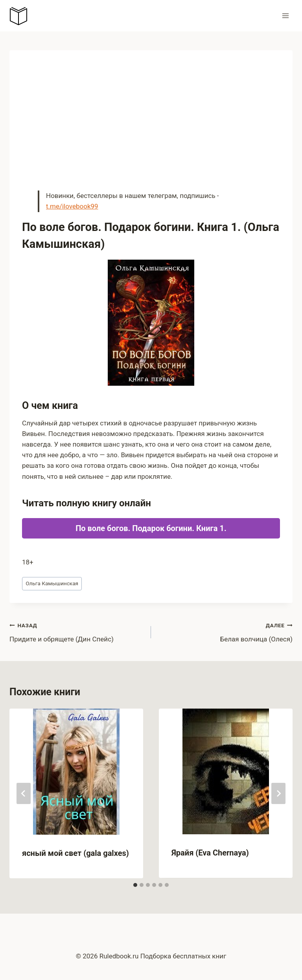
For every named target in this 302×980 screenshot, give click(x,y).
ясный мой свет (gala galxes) (75, 853)
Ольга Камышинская (52, 583)
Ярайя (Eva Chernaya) (210, 853)
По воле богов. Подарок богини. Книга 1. (151, 528)
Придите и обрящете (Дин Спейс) (77, 631)
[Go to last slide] (24, 793)
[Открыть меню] (285, 16)
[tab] (135, 885)
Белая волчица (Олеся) (225, 631)
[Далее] (278, 793)
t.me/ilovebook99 (72, 206)
